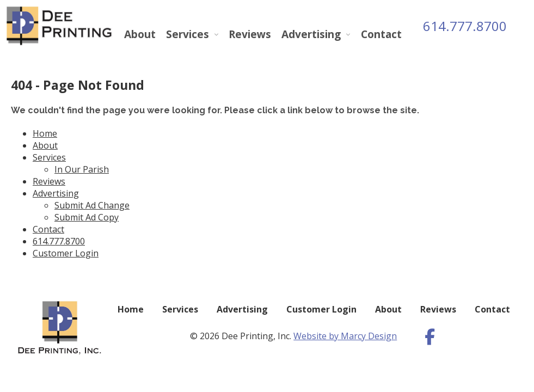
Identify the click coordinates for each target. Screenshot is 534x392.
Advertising (311, 34)
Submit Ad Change (92, 205)
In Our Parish (82, 169)
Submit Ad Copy (87, 217)
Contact (381, 34)
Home (45, 133)
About (140, 34)
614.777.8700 (465, 26)
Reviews (250, 34)
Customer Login (66, 253)
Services (188, 34)
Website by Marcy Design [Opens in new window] (345, 336)
